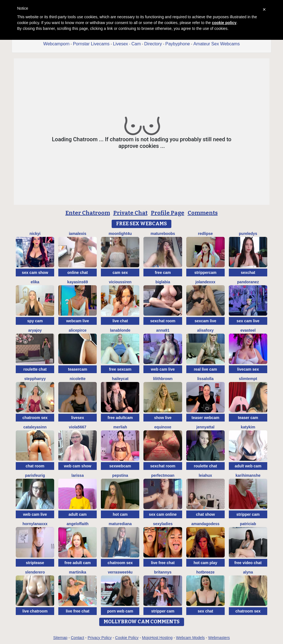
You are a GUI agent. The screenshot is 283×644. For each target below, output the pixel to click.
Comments (203, 213)
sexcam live (205, 321)
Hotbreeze (205, 572)
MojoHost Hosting (157, 638)
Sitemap (60, 638)
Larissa (78, 475)
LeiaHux (205, 475)
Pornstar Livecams (91, 44)
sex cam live (248, 321)
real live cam (205, 369)
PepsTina (120, 475)
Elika (35, 282)
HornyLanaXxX (35, 524)
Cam (136, 44)
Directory (153, 44)
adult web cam (248, 466)
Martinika (78, 572)
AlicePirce (78, 330)
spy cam (35, 321)
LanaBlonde (120, 330)
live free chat (163, 563)
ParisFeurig (35, 475)
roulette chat (35, 369)
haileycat (120, 379)
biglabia (163, 282)
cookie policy (224, 23)
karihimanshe (248, 475)
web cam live (163, 369)
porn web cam (120, 611)
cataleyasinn (35, 427)
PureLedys (248, 234)
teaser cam (248, 418)
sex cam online (163, 514)
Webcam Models (190, 638)
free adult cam (78, 563)
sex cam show (35, 273)
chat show (205, 514)
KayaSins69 (78, 282)
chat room (35, 466)
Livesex (120, 44)
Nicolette (78, 379)
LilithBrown (163, 379)
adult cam (78, 514)
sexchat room (163, 321)
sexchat (248, 273)
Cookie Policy (127, 638)
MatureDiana (120, 524)
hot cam (120, 514)
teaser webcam (205, 418)
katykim (248, 427)
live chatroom (35, 611)
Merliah (120, 427)
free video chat (248, 563)
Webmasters (219, 638)
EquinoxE (163, 427)
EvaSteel (248, 330)
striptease (35, 563)
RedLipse (205, 234)
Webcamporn (57, 44)
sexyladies (163, 524)
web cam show (78, 466)
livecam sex (248, 369)
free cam (163, 273)
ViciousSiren (120, 282)
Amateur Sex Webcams (217, 44)
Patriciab (248, 524)
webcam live (78, 321)
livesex (78, 418)
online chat (78, 273)
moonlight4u (120, 234)
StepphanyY (35, 379)
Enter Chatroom (88, 213)
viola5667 (78, 427)
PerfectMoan (163, 475)
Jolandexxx (205, 282)
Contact (77, 638)
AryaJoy (35, 330)
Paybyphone (178, 44)
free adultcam (120, 418)
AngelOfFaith (78, 524)
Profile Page (168, 213)
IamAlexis (78, 234)
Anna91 (163, 330)
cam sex (120, 273)
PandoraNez (248, 282)
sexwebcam (120, 466)
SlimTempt (248, 379)
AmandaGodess (205, 524)
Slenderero (35, 572)
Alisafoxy (205, 330)
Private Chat (130, 213)
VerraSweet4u (120, 572)
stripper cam (248, 514)
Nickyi (35, 234)
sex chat (205, 611)
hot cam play (205, 563)
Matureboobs (163, 234)
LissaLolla (205, 379)
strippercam (205, 273)
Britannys (163, 572)
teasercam (78, 369)
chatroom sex (35, 418)
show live (163, 418)
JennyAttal (205, 427)
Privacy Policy (100, 638)
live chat (120, 321)
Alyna (248, 572)
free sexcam (120, 369)
